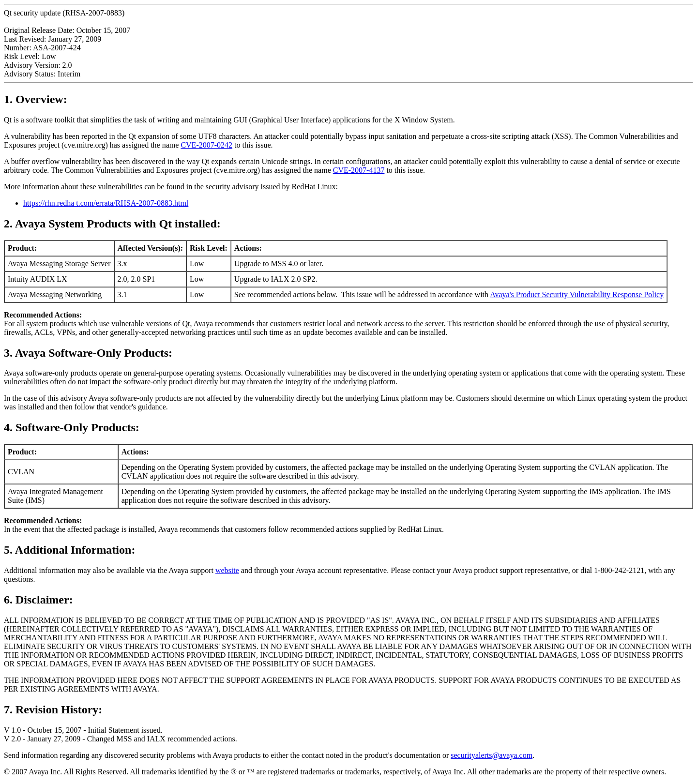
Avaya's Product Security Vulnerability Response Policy (577, 294)
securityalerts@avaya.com (492, 755)
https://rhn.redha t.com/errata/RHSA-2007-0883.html (106, 203)
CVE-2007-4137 (359, 170)
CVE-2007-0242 (206, 145)
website (227, 570)
